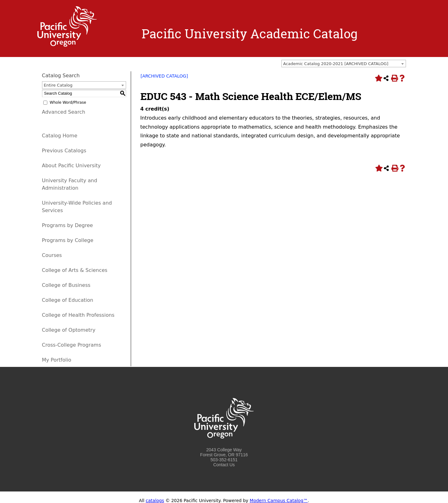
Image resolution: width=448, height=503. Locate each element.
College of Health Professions (78, 315)
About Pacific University (71, 166)
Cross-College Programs (72, 345)
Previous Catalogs (64, 151)
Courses (52, 255)
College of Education (68, 300)
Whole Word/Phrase (68, 102)
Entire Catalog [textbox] (58, 85)
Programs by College (68, 240)
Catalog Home (60, 136)
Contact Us (224, 465)
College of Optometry (69, 330)
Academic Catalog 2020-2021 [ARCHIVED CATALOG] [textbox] (336, 64)
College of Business (66, 285)
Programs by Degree (68, 225)
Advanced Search (64, 112)
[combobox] (344, 64)
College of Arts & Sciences (75, 270)
